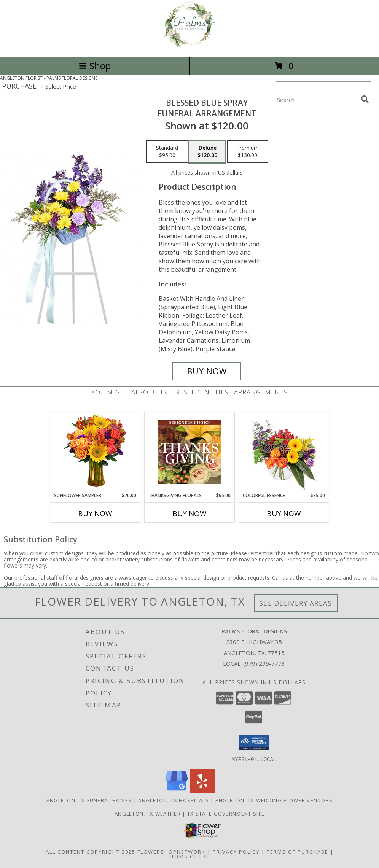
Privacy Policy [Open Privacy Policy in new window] (236, 851)
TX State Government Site (226, 813)
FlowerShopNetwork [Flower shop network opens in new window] (171, 851)
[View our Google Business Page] (177, 791)
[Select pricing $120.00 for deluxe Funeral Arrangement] (207, 152)
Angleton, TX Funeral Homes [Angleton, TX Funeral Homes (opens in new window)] (89, 800)
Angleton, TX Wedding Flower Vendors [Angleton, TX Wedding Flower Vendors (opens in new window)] (274, 800)
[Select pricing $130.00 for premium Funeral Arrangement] (248, 152)
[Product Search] (317, 99)
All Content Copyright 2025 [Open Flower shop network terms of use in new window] (91, 851)
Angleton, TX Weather (148, 813)
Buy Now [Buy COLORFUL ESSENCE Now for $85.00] (284, 513)
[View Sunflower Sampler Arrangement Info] (95, 452)
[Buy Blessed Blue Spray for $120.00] (207, 371)
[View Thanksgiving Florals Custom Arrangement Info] (190, 452)
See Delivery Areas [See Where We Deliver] (296, 603)
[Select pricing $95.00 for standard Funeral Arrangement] (167, 152)
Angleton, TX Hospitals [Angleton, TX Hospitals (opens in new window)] (174, 800)
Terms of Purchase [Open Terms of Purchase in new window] (298, 851)
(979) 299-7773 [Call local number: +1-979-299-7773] (264, 663)
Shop (95, 66)
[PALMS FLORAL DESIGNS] (190, 45)
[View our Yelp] (202, 791)
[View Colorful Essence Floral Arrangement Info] (284, 452)
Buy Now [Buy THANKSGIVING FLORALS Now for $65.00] (189, 513)
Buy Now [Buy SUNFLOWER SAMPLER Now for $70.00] (95, 513)
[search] (365, 99)
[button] (254, 743)
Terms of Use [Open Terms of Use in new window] (190, 856)
